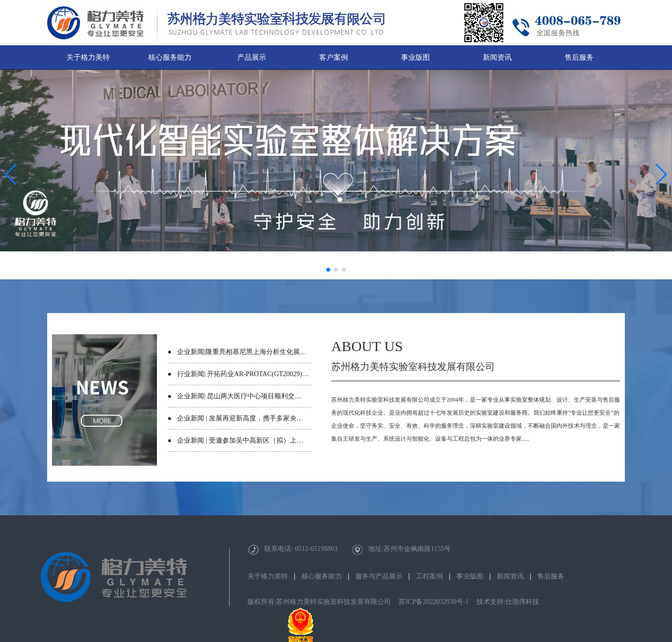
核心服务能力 (170, 57)
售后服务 (579, 57)
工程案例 (429, 576)
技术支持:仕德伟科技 (508, 602)
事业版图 (415, 57)
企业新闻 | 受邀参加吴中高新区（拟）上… (239, 440)
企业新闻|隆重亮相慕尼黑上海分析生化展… (241, 352)
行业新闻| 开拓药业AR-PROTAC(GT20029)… (242, 374)
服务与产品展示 (379, 576)
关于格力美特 (88, 57)
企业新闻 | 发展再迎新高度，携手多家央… (239, 418)
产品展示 (252, 57)
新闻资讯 (497, 57)
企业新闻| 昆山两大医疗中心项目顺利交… (238, 396)
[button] (328, 270)
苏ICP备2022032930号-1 (433, 602)
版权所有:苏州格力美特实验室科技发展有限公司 (319, 602)
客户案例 (334, 57)
